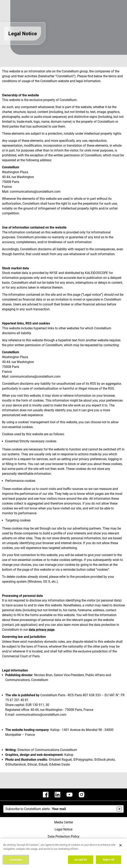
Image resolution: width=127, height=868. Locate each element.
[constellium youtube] (69, 795)
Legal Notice (63, 829)
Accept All (80, 862)
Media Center (64, 822)
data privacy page (42, 630)
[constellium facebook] (46, 795)
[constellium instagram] (81, 795)
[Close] (121, 847)
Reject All (108, 862)
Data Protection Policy (64, 837)
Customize (16, 862)
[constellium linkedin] (57, 795)
